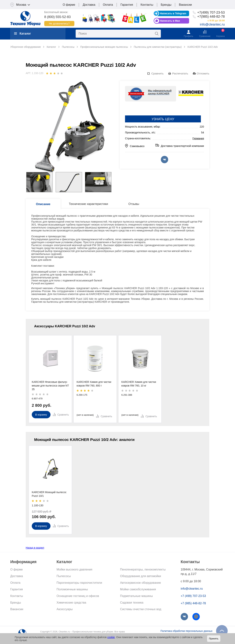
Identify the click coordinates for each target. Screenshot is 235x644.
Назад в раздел (35, 548)
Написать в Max (170, 21)
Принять (214, 639)
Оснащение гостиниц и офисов (78, 596)
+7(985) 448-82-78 (211, 17)
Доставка (89, 5)
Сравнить (157, 73)
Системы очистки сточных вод (141, 609)
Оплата (108, 5)
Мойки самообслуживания (138, 589)
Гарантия (127, 5)
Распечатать (180, 73)
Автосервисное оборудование (140, 583)
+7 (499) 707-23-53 (193, 596)
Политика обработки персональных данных (186, 631)
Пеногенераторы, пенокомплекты (143, 569)
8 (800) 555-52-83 (57, 17)
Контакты (147, 5)
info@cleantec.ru (212, 24)
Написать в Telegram (173, 13)
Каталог (22, 34)
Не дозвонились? (59, 24)
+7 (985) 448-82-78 (193, 603)
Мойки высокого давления (74, 569)
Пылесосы (64, 576)
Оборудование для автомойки (141, 576)
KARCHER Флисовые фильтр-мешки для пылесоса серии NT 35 (50, 386)
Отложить (203, 73)
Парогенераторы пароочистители (79, 583)
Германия (198, 138)
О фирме (69, 5)
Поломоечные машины (72, 589)
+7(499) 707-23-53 (211, 12)
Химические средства (71, 603)
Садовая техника (132, 603)
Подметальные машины (136, 596)
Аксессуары (65, 609)
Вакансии (185, 5)
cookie (111, 637)
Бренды (166, 5)
